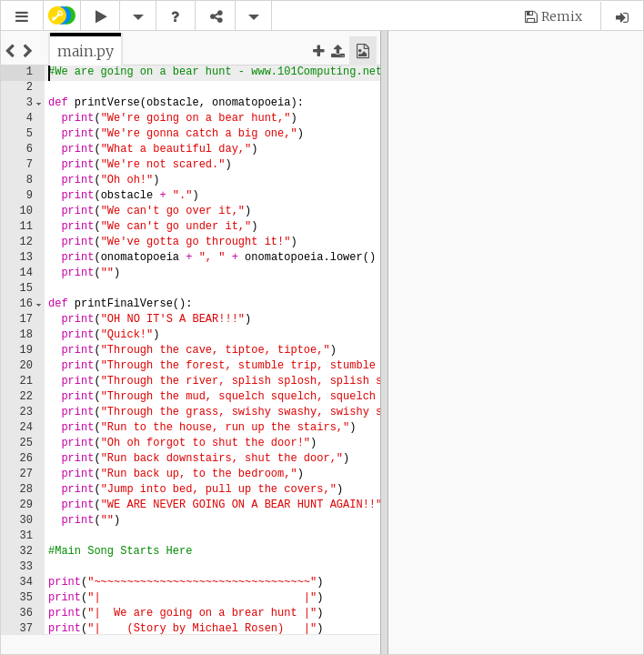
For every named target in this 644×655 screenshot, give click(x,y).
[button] (22, 17)
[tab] (86, 51)
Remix (562, 16)
